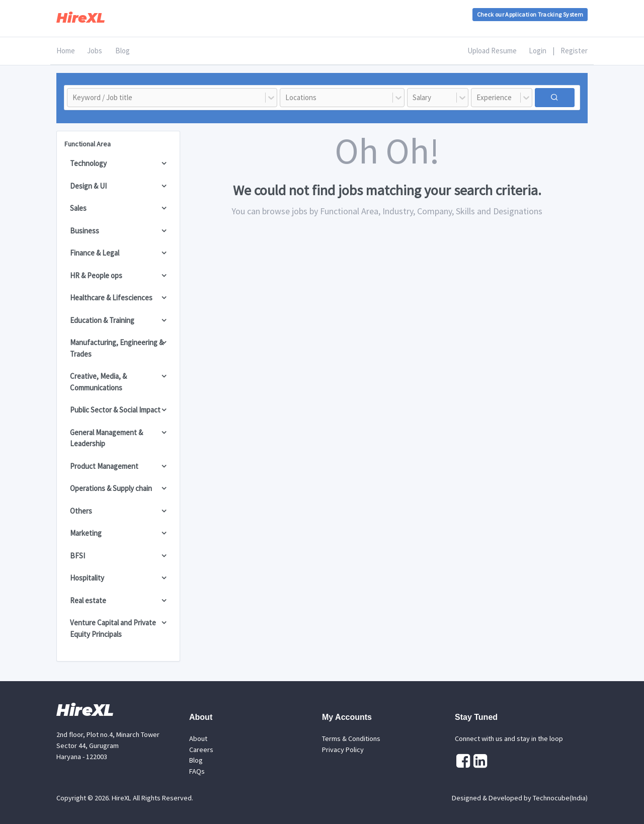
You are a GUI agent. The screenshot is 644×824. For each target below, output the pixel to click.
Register (574, 51)
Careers (201, 750)
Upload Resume (492, 51)
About (198, 738)
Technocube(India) (560, 798)
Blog (123, 51)
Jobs (95, 51)
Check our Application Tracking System (530, 14)
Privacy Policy (343, 750)
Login (538, 51)
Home (66, 51)
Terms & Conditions (351, 738)
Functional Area (88, 144)
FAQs (197, 771)
